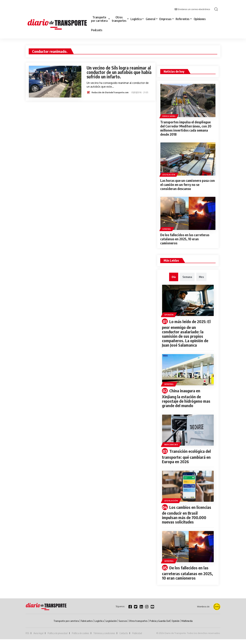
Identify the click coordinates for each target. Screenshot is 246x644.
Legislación (169, 175)
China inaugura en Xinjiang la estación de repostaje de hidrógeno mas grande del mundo (186, 398)
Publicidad (137, 633)
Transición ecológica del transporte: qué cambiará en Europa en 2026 (186, 456)
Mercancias (171, 445)
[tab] (174, 277)
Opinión (169, 315)
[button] (216, 9)
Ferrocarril (169, 116)
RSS (27, 633)
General (167, 229)
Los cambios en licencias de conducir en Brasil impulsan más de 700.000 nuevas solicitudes (187, 515)
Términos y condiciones (104, 633)
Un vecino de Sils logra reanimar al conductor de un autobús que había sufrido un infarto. (119, 72)
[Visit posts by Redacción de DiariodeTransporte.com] (88, 92)
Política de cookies (80, 633)
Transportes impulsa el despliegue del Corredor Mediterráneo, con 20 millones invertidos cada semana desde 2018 (186, 128)
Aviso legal (38, 633)
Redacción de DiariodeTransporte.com (110, 92)
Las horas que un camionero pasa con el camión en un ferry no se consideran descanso (187, 184)
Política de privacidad (58, 633)
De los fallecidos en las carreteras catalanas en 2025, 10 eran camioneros (185, 239)
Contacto (124, 633)
